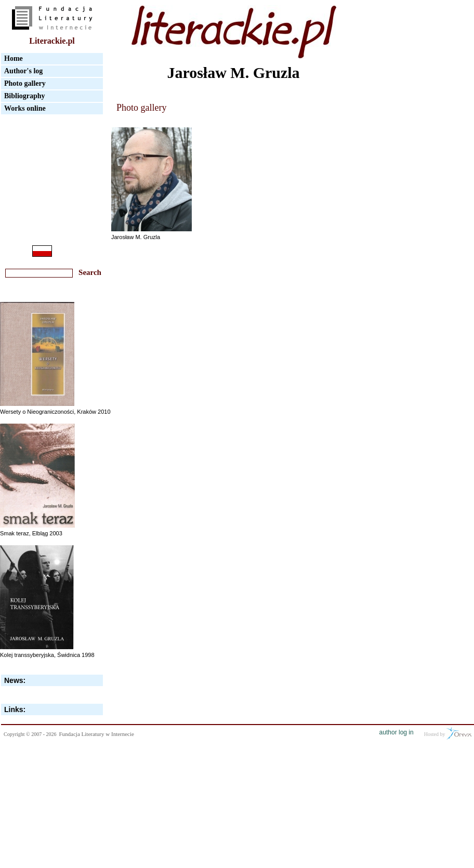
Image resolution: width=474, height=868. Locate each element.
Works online (25, 108)
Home (14, 58)
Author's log (23, 71)
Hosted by (448, 733)
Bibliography (25, 96)
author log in (397, 732)
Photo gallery (25, 83)
